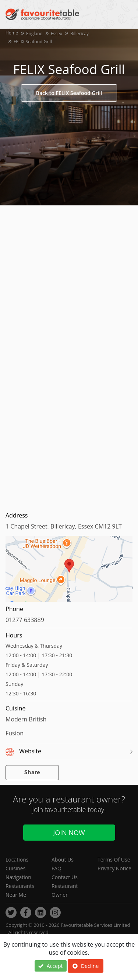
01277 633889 (25, 620)
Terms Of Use (114, 860)
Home (12, 33)
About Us (63, 860)
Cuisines (15, 868)
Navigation (18, 877)
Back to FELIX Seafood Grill (69, 93)
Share (32, 773)
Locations (17, 860)
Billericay (79, 34)
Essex (56, 34)
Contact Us (65, 877)
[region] (69, 573)
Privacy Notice (114, 868)
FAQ (56, 868)
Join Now (69, 833)
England (34, 34)
